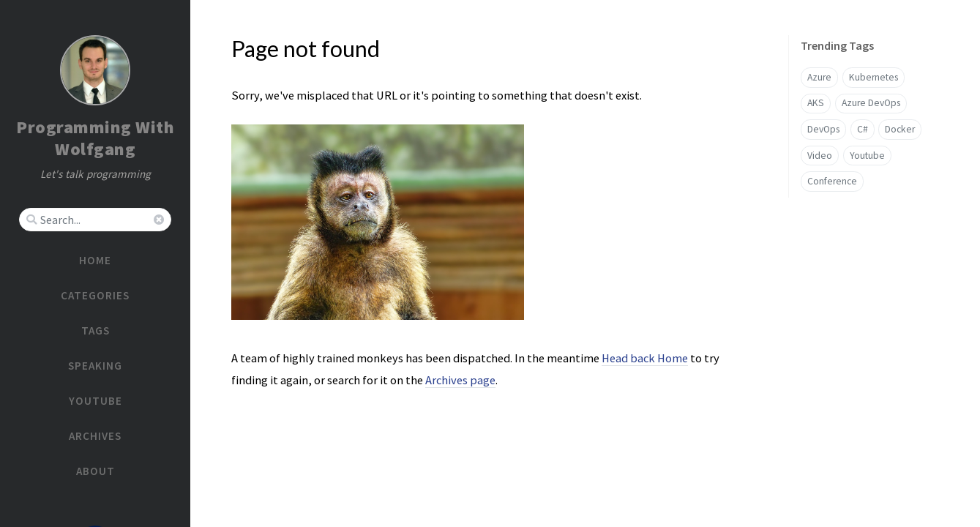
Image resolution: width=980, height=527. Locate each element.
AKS (816, 103)
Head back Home (645, 358)
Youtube (867, 156)
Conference (832, 181)
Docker (900, 129)
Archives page (460, 380)
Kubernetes (874, 77)
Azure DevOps (871, 103)
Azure (819, 77)
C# (863, 129)
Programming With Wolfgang (95, 138)
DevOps (823, 129)
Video (820, 156)
